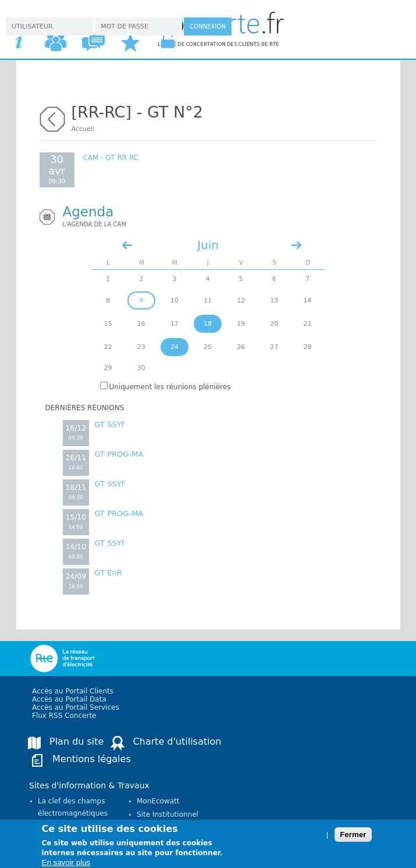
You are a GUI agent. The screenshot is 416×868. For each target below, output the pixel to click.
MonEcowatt (158, 801)
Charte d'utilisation (177, 741)
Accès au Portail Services (76, 707)
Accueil (83, 129)
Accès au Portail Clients (73, 691)
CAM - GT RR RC (111, 158)
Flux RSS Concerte (64, 716)
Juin (208, 245)
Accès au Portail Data (69, 699)
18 (208, 324)
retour (52, 118)
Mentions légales (92, 759)
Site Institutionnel (168, 814)
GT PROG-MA (119, 454)
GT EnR (109, 573)
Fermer (353, 839)
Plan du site (77, 741)
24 (175, 347)
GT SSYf (110, 424)
